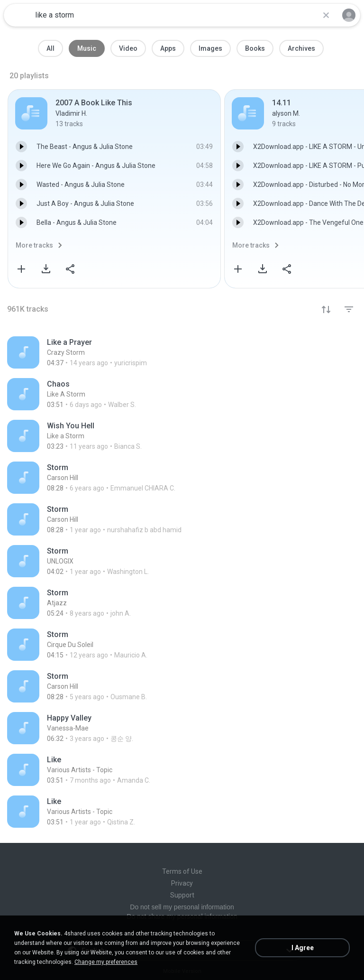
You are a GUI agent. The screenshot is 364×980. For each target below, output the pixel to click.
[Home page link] (18, 15)
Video (128, 48)
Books (255, 48)
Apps (168, 48)
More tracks (34, 245)
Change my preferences (106, 962)
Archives (301, 48)
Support (182, 895)
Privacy (182, 883)
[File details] (182, 352)
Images (210, 48)
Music (87, 48)
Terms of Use (182, 871)
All (50, 48)
